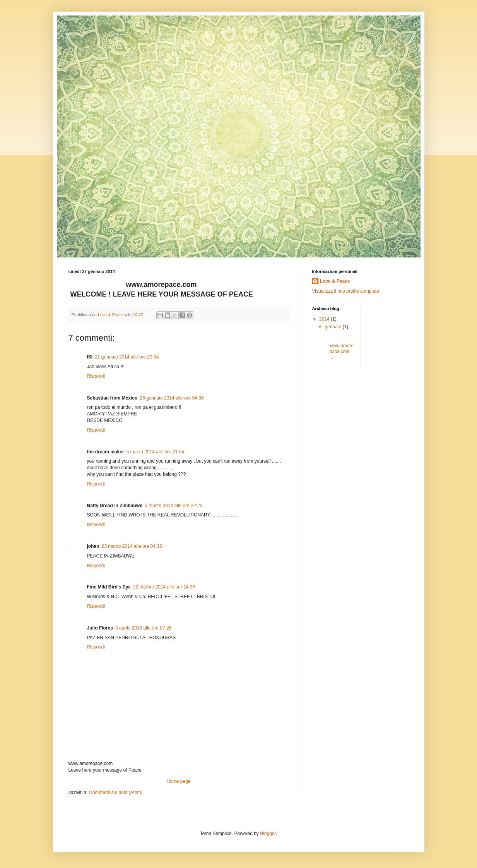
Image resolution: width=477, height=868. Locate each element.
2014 (325, 319)
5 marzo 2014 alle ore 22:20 (174, 506)
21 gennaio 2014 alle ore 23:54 (127, 357)
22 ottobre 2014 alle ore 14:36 (164, 587)
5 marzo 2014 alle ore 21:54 (155, 452)
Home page (178, 781)
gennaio (333, 327)
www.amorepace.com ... (339, 346)
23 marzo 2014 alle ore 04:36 (132, 546)
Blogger (268, 834)
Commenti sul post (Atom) (116, 793)
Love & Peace (335, 281)
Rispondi (96, 376)
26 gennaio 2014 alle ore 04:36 (172, 398)
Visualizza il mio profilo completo (346, 291)
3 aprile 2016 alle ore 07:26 (143, 628)
